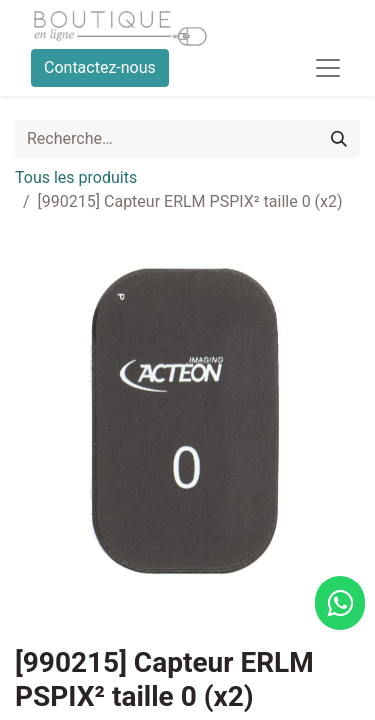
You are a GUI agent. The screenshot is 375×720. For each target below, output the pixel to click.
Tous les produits (76, 177)
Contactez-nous (100, 67)
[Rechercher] (339, 139)
